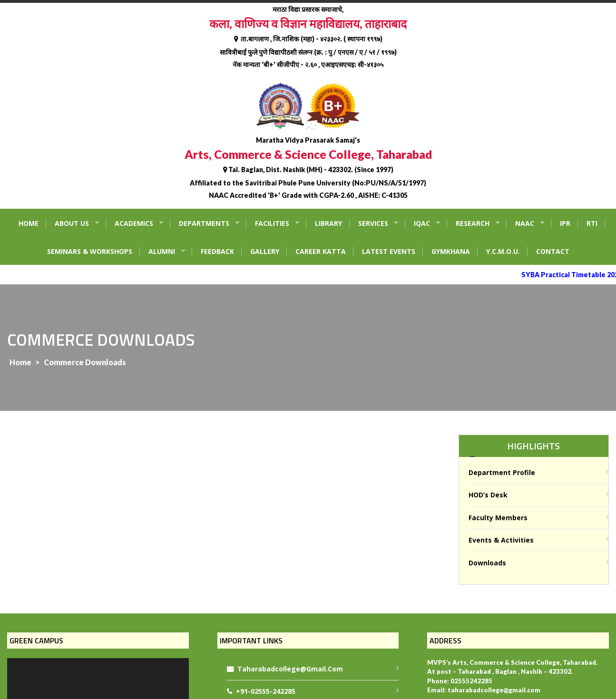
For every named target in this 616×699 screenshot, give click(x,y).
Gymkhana (451, 251)
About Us (72, 223)
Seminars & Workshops (90, 251)
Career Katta (321, 251)
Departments (204, 223)
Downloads (487, 563)
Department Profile (502, 472)
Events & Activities (501, 540)
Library (328, 223)
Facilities (272, 223)
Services (373, 223)
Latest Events (389, 251)
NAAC (525, 223)
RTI (592, 223)
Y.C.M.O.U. (503, 251)
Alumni (162, 251)
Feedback (217, 251)
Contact (553, 251)
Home (29, 223)
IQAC (422, 223)
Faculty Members (498, 518)
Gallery (265, 251)
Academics (134, 223)
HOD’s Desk (488, 495)
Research (473, 223)
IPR (565, 223)
